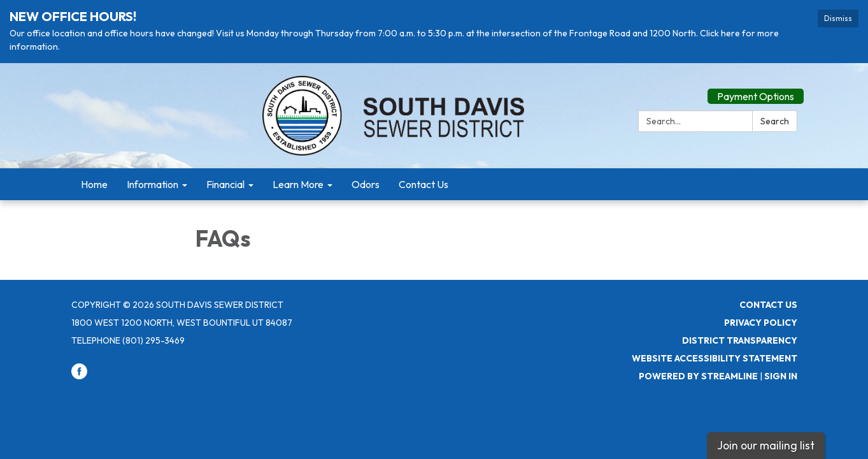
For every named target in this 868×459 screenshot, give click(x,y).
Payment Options (756, 96)
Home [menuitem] (94, 184)
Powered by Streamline (698, 376)
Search (775, 121)
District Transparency (740, 340)
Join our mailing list (766, 445)
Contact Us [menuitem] (423, 184)
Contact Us (768, 305)
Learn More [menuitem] (298, 184)
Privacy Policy (761, 323)
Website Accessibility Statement (715, 358)
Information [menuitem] (153, 184)
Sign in (781, 376)
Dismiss (838, 18)
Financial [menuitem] (225, 184)
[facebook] (79, 376)
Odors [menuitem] (366, 184)
